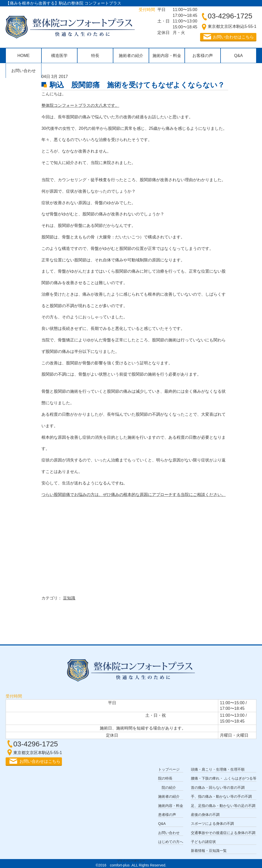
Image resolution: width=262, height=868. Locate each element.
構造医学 (59, 56)
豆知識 (69, 598)
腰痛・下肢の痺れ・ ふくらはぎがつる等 (224, 778)
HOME (24, 56)
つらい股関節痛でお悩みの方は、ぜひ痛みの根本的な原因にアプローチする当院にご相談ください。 (134, 495)
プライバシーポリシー (131, 861)
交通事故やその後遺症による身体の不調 (223, 833)
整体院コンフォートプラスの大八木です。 (80, 105)
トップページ (169, 769)
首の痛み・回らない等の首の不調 (218, 788)
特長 (95, 56)
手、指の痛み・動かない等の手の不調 (221, 796)
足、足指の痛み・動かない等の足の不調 (223, 806)
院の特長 (165, 778)
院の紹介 (169, 788)
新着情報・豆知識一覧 (209, 851)
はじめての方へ (171, 842)
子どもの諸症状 (203, 842)
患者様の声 (167, 815)
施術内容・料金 (167, 56)
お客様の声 (203, 56)
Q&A (238, 56)
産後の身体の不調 (205, 815)
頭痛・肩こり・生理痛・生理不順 (218, 769)
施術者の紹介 (131, 56)
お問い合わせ (24, 71)
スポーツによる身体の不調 (212, 824)
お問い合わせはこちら (233, 37)
